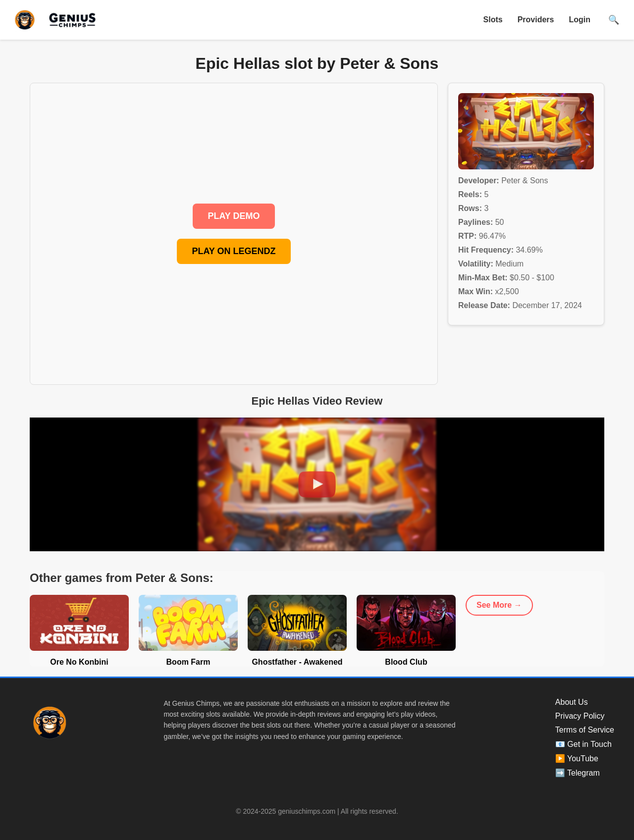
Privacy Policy (580, 716)
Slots (493, 20)
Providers (536, 20)
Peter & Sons (525, 181)
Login (580, 20)
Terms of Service (585, 730)
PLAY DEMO (234, 216)
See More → (499, 605)
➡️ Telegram (578, 773)
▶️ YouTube (577, 759)
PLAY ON (234, 251)
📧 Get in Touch (583, 744)
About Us (572, 702)
